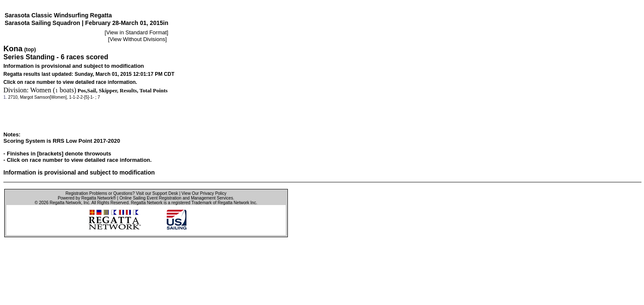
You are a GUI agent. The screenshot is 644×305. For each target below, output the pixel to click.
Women (40, 90)
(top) (30, 50)
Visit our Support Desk (157, 193)
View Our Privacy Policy (204, 193)
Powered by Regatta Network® (87, 198)
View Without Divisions (137, 39)
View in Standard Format (136, 32)
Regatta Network (65, 203)
